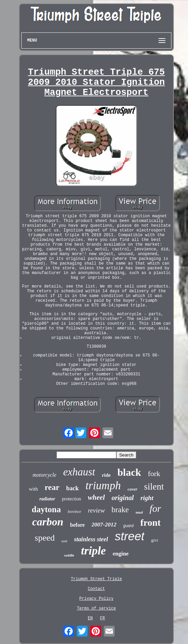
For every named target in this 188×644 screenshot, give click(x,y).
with (33, 489)
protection (72, 499)
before (77, 525)
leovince (74, 512)
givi (155, 540)
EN (90, 618)
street (130, 536)
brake (120, 510)
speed (45, 538)
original (123, 498)
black (129, 472)
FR (102, 618)
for (155, 509)
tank (64, 541)
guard (128, 526)
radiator (47, 499)
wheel (96, 497)
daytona (46, 509)
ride (106, 475)
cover (132, 489)
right (147, 498)
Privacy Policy (97, 599)
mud (139, 512)
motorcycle (44, 475)
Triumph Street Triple (96, 579)
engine (121, 554)
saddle (69, 555)
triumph (103, 486)
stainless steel (91, 539)
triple (94, 551)
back (73, 488)
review (96, 510)
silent (154, 487)
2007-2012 (104, 525)
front (150, 523)
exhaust (79, 472)
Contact (96, 589)
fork (154, 474)
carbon (48, 522)
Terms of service (96, 609)
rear (52, 487)
